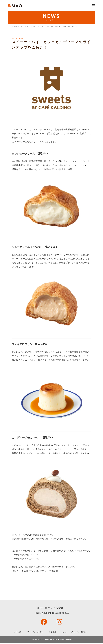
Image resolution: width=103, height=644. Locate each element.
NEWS (18, 27)
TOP (10, 27)
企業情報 (52, 633)
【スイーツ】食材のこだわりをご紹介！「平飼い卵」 (38, 572)
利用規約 (14, 633)
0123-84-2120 (63, 614)
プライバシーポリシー (33, 633)
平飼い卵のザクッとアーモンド (29, 559)
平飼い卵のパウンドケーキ (27, 555)
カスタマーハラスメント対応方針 (77, 633)
